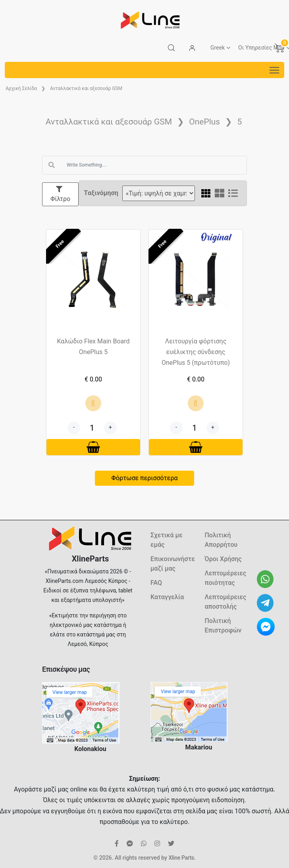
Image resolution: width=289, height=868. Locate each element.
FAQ (156, 583)
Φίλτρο (60, 194)
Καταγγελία (167, 597)
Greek (218, 48)
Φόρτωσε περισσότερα (144, 478)
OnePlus (204, 122)
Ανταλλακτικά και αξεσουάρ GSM (86, 88)
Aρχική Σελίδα (21, 88)
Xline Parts (181, 858)
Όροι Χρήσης (223, 559)
